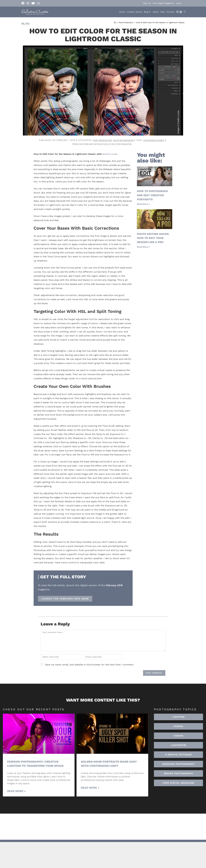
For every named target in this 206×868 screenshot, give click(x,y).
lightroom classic (156, 140)
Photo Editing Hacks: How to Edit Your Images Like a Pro (154, 238)
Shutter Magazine (123, 140)
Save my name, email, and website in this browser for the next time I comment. (89, 665)
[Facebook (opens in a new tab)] (23, 3)
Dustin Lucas (110, 154)
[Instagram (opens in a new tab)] (28, 3)
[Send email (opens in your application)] (38, 3)
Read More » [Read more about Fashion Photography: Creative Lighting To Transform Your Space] (16, 791)
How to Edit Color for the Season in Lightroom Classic (160, 22)
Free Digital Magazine (163, 3)
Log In (179, 3)
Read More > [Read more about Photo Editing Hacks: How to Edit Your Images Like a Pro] (143, 247)
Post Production (100, 140)
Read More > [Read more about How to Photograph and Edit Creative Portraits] (143, 204)
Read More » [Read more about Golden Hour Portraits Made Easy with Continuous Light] (90, 788)
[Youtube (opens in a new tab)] (33, 3)
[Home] (115, 22)
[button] (178, 746)
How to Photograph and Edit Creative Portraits (153, 195)
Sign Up (147, 3)
